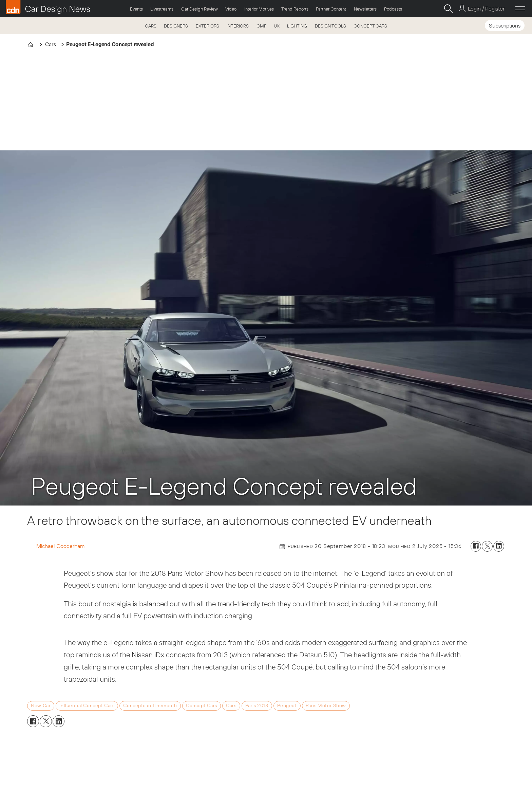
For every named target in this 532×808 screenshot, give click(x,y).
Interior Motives (259, 9)
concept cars (202, 705)
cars (231, 705)
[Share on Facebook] (476, 546)
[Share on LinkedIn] (499, 546)
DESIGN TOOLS (330, 26)
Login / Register (486, 8)
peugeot (287, 705)
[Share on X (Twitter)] (487, 546)
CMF (261, 26)
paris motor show (326, 705)
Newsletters (365, 9)
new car (41, 705)
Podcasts (393, 9)
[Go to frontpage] (48, 7)
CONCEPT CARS (370, 26)
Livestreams (162, 9)
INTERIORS (238, 26)
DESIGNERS (176, 26)
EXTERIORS (207, 26)
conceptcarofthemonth (150, 705)
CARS (151, 26)
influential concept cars (87, 705)
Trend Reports (295, 9)
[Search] (448, 8)
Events (136, 9)
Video (231, 9)
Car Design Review (199, 9)
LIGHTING (297, 26)
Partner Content (331, 9)
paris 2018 (257, 705)
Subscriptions (505, 25)
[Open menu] (520, 8)
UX (277, 26)
